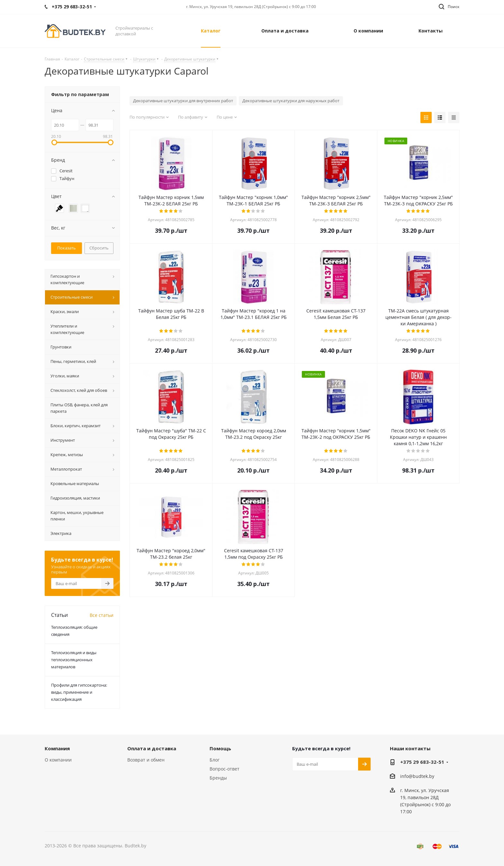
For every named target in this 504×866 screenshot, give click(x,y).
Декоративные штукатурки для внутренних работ (183, 101)
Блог (215, 760)
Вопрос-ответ (225, 769)
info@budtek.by (417, 776)
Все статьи (102, 615)
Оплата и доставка (152, 748)
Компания (57, 748)
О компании (58, 760)
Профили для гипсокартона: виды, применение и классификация (79, 692)
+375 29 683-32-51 (422, 762)
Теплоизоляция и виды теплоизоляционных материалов (74, 660)
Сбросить (99, 248)
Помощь (220, 748)
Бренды (218, 778)
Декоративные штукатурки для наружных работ (291, 101)
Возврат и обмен (146, 760)
